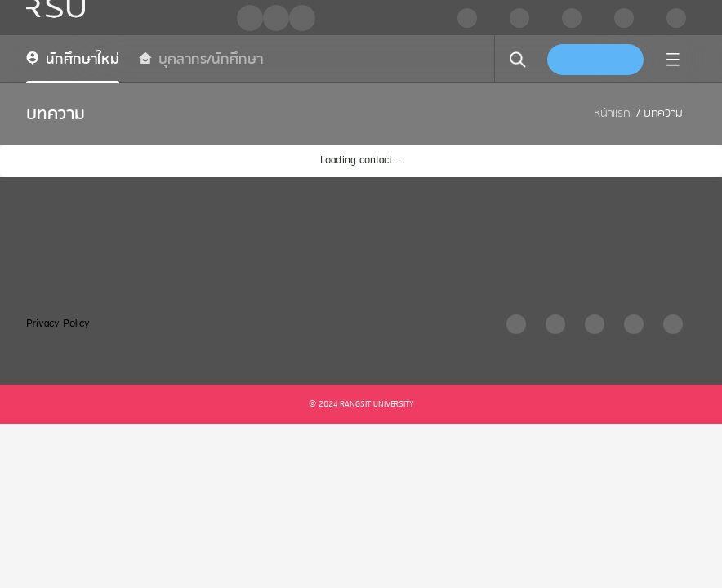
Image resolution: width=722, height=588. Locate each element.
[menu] (673, 60)
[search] (518, 60)
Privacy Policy (58, 324)
